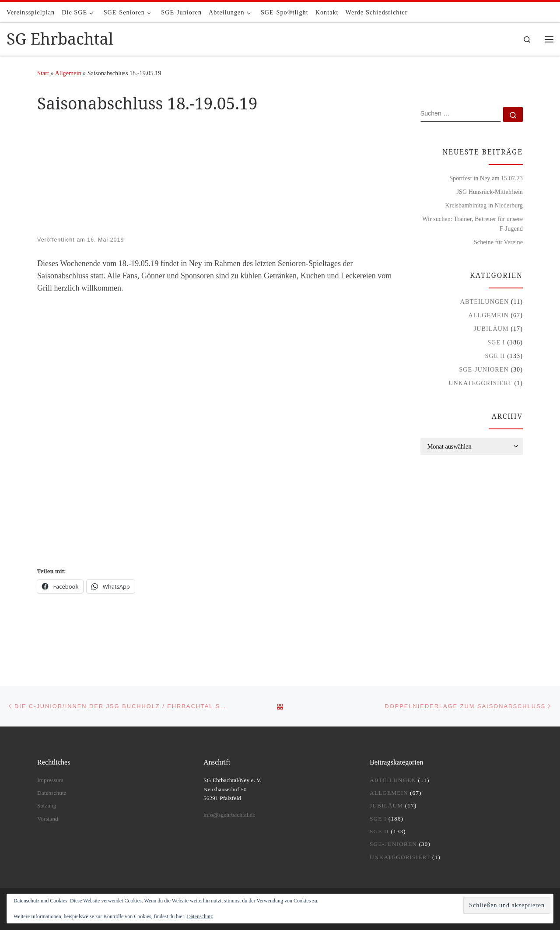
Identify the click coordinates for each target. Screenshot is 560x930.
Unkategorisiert (480, 383)
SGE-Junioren (484, 369)
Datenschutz (52, 793)
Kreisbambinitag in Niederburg (484, 205)
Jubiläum (491, 329)
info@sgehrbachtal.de (229, 815)
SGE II (495, 356)
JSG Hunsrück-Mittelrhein (490, 192)
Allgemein (68, 73)
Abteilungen (485, 302)
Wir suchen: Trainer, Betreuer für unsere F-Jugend (472, 224)
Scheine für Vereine (498, 242)
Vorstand (48, 819)
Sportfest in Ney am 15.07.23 (486, 178)
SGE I (496, 342)
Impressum (50, 780)
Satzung (47, 805)
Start (43, 73)
